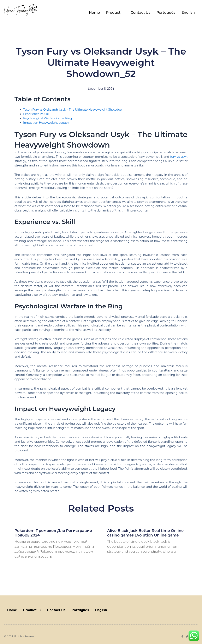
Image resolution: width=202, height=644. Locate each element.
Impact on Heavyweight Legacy (46, 123)
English (188, 12)
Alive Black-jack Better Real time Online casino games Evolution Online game (145, 533)
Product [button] (113, 12)
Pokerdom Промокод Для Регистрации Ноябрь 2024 (53, 533)
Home (94, 12)
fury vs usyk (179, 157)
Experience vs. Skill (37, 114)
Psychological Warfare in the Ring (48, 118)
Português (166, 12)
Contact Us (141, 12)
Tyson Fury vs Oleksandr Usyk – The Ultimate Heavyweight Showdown (74, 110)
